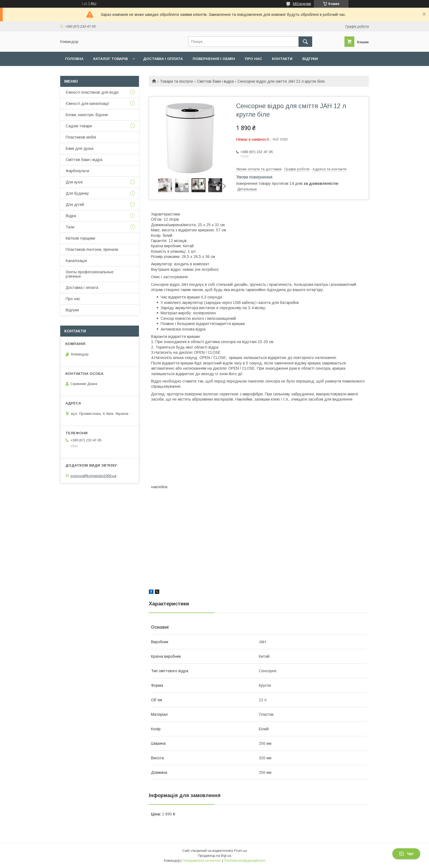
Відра (71, 216)
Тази (70, 227)
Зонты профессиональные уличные (90, 274)
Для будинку (77, 193)
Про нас (253, 59)
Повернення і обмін (214, 59)
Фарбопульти (77, 171)
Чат (406, 854)
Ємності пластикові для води (92, 92)
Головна (74, 59)
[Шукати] (305, 42)
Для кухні (74, 182)
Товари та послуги (176, 81)
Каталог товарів (111, 59)
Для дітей (75, 205)
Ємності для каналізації (87, 104)
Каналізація (76, 261)
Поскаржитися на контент (202, 861)
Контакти (282, 59)
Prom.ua (240, 851)
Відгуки (310, 59)
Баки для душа (79, 148)
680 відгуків (302, 4)
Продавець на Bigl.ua (215, 856)
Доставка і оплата (163, 59)
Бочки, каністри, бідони (87, 115)
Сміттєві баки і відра (215, 81)
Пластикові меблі (81, 137)
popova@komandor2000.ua (93, 476)
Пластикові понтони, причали (92, 249)
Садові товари (79, 126)
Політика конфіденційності (245, 861)
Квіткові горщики (80, 238)
